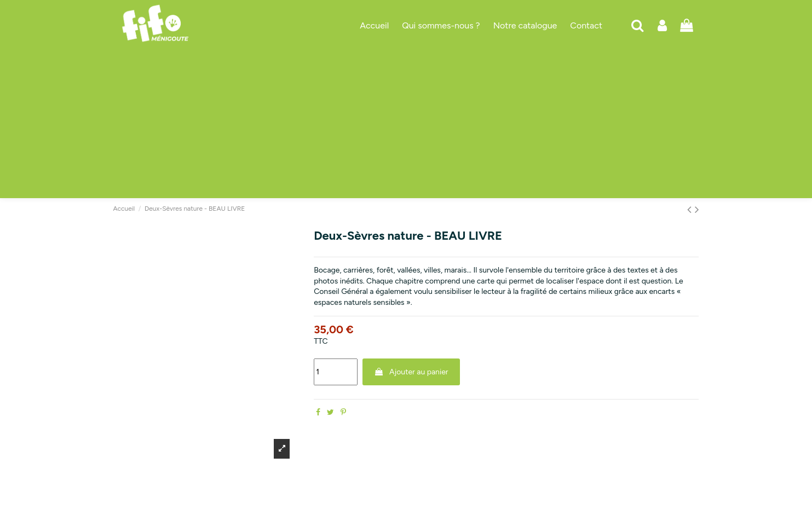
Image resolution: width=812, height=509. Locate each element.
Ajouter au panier (411, 372)
